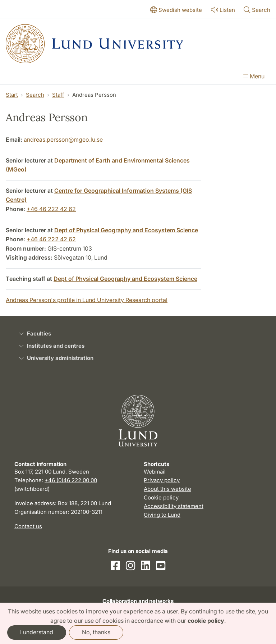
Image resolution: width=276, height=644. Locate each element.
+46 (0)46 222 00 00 (71, 480)
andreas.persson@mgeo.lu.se (63, 140)
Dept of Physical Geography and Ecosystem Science (126, 230)
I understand (37, 632)
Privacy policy (162, 480)
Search (35, 95)
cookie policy (206, 621)
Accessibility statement (174, 506)
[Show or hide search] (257, 10)
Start (12, 95)
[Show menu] (254, 77)
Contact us (28, 526)
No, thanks (96, 632)
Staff (58, 95)
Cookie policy (161, 497)
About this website (167, 489)
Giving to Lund (162, 515)
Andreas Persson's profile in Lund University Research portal (87, 300)
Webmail (155, 472)
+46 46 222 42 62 (51, 209)
